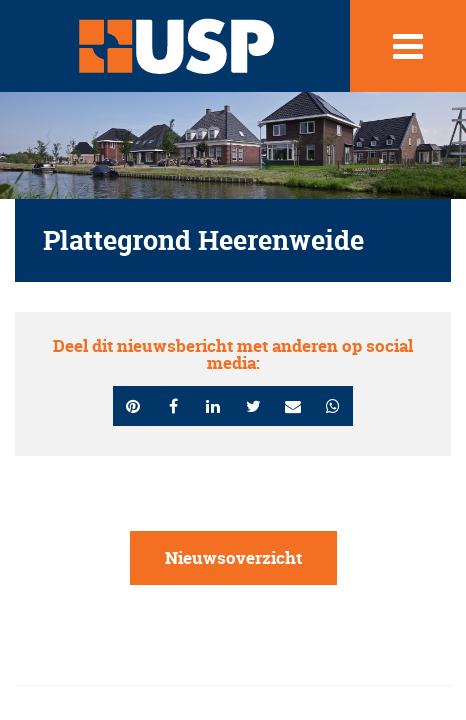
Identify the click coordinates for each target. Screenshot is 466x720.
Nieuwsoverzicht (233, 557)
